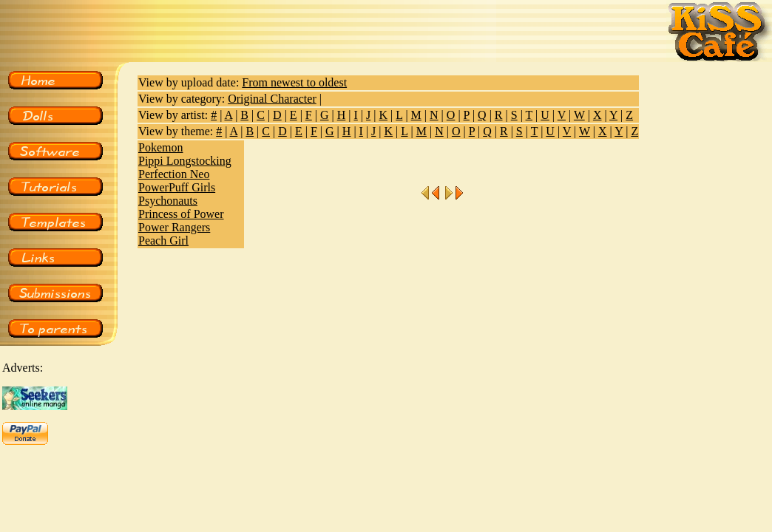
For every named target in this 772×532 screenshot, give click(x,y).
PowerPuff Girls (177, 187)
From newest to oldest (294, 82)
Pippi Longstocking (185, 161)
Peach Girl (163, 241)
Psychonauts (168, 201)
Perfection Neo (174, 174)
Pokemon (160, 147)
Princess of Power (181, 214)
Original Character (272, 99)
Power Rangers (174, 227)
